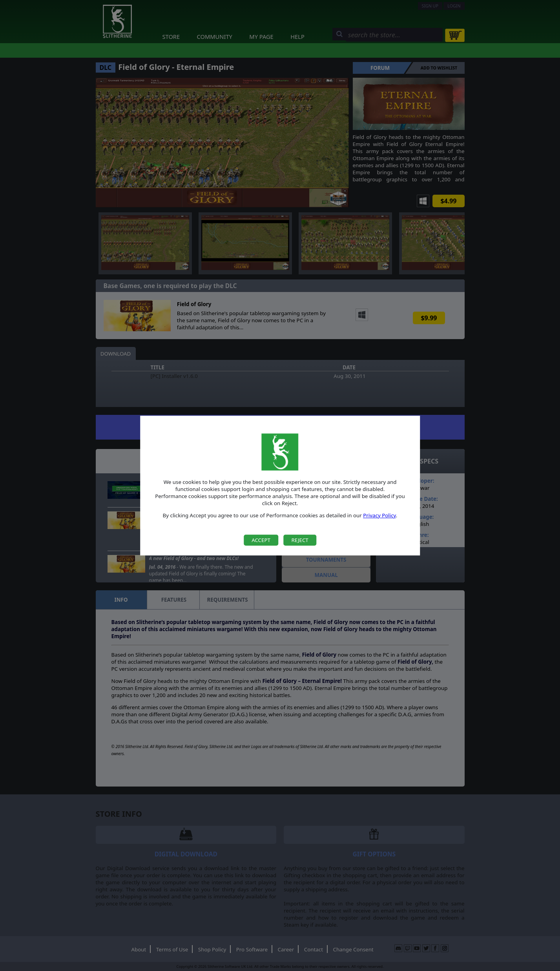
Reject (300, 540)
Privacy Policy (379, 515)
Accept (261, 540)
